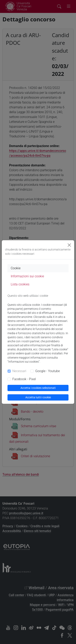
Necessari (19, 371)
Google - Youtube (48, 371)
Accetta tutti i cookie (38, 397)
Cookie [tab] (16, 268)
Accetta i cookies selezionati (38, 388)
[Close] (69, 245)
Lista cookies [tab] (20, 284)
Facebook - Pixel (24, 379)
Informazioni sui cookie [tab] (27, 276)
